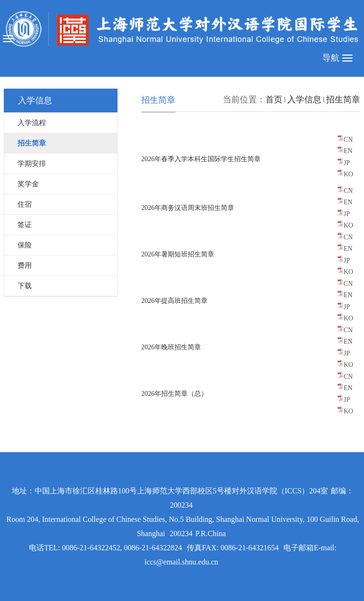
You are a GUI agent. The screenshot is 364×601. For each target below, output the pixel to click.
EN (348, 151)
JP (347, 163)
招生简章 (343, 100)
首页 (274, 100)
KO (348, 174)
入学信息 (304, 100)
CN (348, 140)
